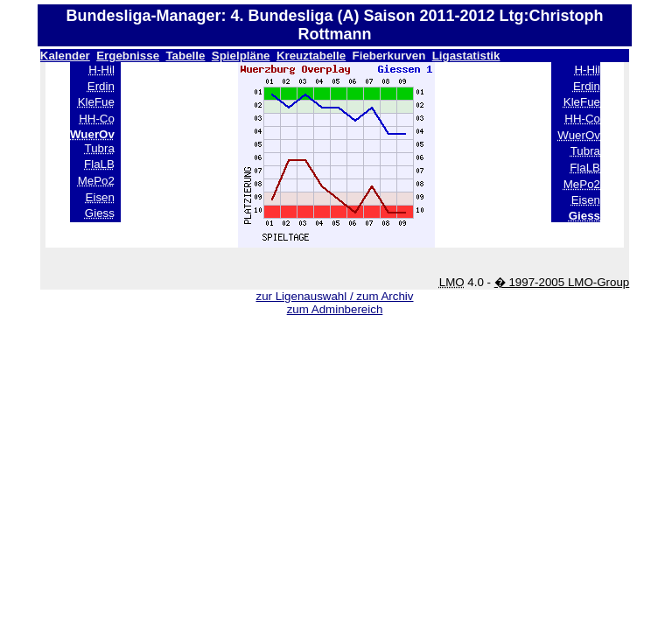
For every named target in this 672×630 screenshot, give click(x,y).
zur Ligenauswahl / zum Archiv (334, 296)
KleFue (96, 102)
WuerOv (579, 135)
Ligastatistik (466, 56)
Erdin (101, 86)
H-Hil (101, 70)
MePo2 (96, 181)
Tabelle (185, 56)
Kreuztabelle (311, 56)
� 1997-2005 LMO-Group (562, 282)
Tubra (100, 148)
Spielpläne (241, 56)
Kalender (65, 56)
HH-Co (97, 119)
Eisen (100, 197)
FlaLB (99, 164)
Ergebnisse (128, 56)
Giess (100, 213)
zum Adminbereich (335, 309)
